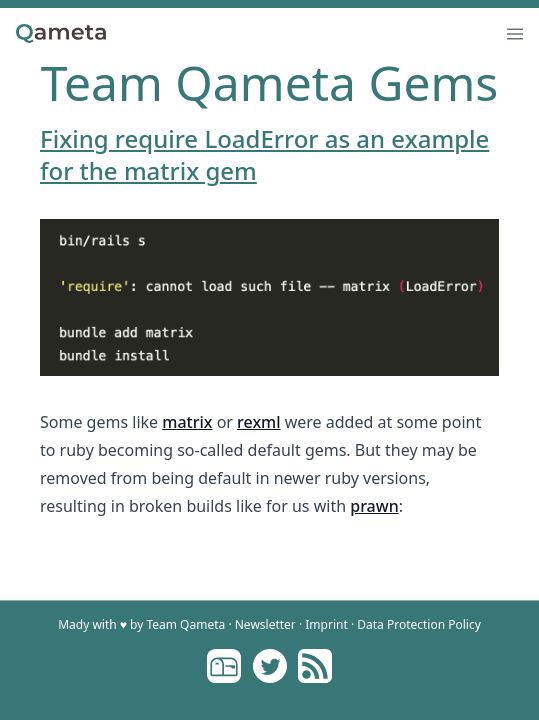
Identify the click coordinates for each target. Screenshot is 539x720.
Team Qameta (185, 624)
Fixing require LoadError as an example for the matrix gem (264, 154)
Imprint (326, 624)
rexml (258, 422)
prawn (374, 506)
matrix (187, 422)
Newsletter (265, 624)
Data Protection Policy (419, 624)
